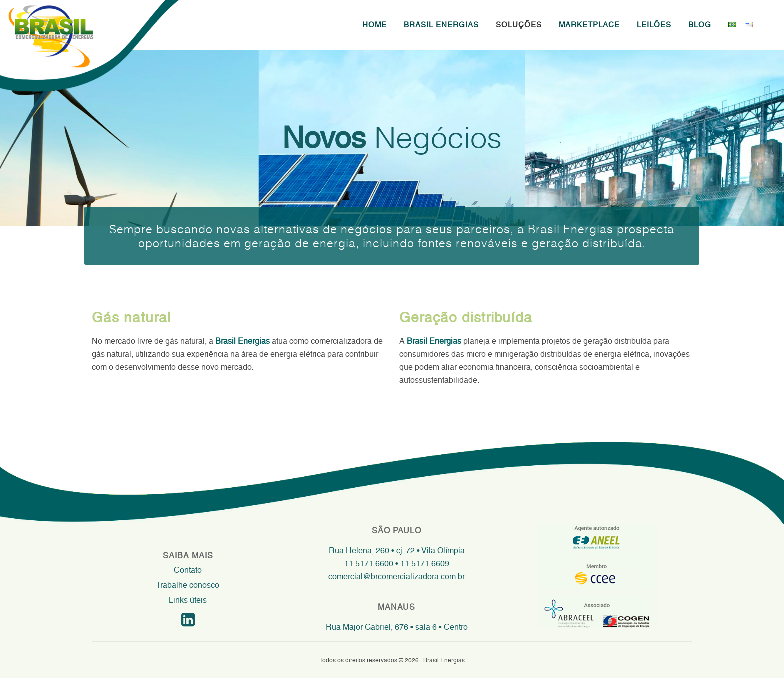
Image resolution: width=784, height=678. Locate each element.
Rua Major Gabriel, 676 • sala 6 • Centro (397, 627)
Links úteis (188, 600)
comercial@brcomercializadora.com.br (397, 576)
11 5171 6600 (369, 563)
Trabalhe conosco (188, 585)
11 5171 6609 (424, 563)
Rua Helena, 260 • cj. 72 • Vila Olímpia (397, 550)
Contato (188, 570)
